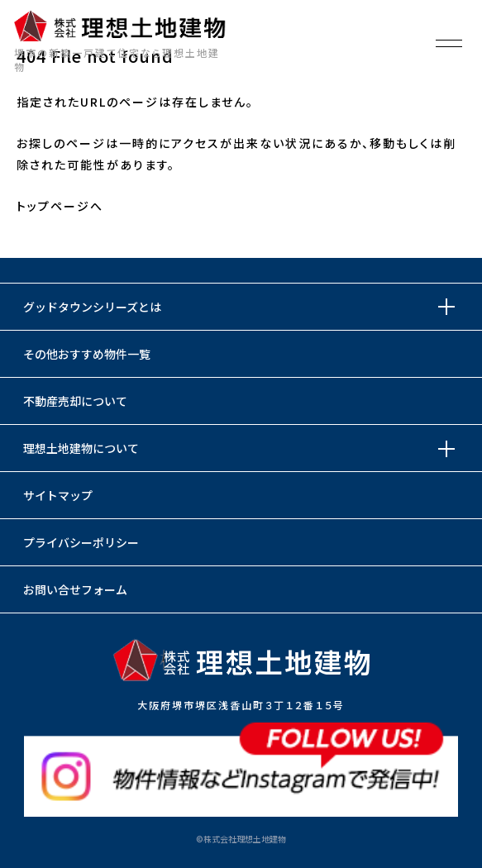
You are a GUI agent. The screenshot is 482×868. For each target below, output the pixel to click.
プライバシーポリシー (81, 542)
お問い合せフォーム (75, 589)
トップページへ (60, 206)
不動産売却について (75, 401)
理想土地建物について (81, 448)
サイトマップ (58, 495)
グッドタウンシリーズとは (92, 307)
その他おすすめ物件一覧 (87, 354)
